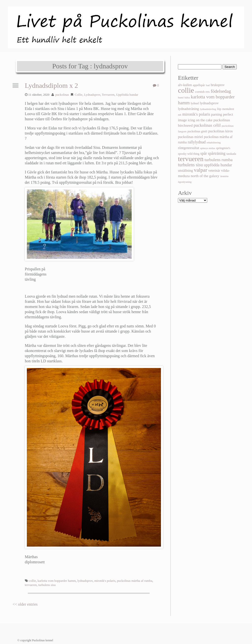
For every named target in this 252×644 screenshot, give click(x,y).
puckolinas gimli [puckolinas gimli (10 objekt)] (197, 131)
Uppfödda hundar (127, 95)
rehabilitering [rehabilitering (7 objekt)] (214, 143)
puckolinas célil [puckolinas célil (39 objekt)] (207, 125)
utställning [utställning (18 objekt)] (185, 170)
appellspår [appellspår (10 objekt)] (199, 85)
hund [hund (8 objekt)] (181, 97)
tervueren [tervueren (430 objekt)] (191, 159)
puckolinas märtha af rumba (134, 581)
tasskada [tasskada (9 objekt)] (231, 154)
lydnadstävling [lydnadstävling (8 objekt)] (208, 109)
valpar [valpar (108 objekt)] (201, 170)
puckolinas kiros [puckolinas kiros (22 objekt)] (220, 131)
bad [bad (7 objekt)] (208, 85)
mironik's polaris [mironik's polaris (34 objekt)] (196, 114)
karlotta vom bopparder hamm (57, 581)
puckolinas (62, 95)
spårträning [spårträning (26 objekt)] (217, 153)
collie (32, 581)
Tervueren (108, 95)
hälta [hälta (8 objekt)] (187, 97)
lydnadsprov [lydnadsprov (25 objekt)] (209, 103)
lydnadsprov (85, 581)
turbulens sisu (47, 585)
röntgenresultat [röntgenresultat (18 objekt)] (189, 148)
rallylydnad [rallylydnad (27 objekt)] (197, 142)
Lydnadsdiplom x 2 (51, 85)
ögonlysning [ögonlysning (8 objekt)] (185, 182)
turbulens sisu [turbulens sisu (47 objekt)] (190, 165)
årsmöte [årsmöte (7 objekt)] (224, 176)
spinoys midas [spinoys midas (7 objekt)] (208, 148)
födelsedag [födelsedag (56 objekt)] (221, 91)
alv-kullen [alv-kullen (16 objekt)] (185, 85)
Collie (79, 95)
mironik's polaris (105, 581)
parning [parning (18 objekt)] (217, 114)
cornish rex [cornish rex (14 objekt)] (202, 92)
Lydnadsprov (92, 95)
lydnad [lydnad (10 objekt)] (195, 103)
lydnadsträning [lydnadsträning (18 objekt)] (188, 109)
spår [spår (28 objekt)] (204, 153)
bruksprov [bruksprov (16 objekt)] (218, 85)
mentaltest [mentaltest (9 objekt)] (228, 109)
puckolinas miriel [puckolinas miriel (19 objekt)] (190, 137)
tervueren (31, 585)
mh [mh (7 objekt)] (180, 115)
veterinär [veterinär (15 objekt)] (214, 171)
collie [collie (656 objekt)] (186, 90)
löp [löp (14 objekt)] (219, 109)
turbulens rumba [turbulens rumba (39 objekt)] (219, 160)
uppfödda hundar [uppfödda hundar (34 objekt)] (218, 165)
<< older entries (25, 604)
